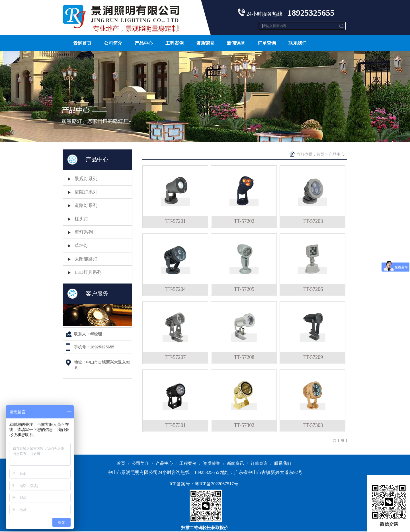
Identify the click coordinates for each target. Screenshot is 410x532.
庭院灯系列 (86, 192)
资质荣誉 (205, 43)
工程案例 (175, 43)
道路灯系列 (86, 205)
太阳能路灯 (86, 259)
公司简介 (113, 43)
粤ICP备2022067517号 (217, 484)
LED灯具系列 (88, 272)
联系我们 (298, 43)
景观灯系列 (86, 179)
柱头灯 (81, 219)
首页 (320, 154)
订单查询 (267, 43)
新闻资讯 (235, 463)
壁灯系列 (84, 232)
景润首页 (82, 43)
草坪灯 (81, 246)
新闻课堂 (236, 43)
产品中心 (144, 43)
